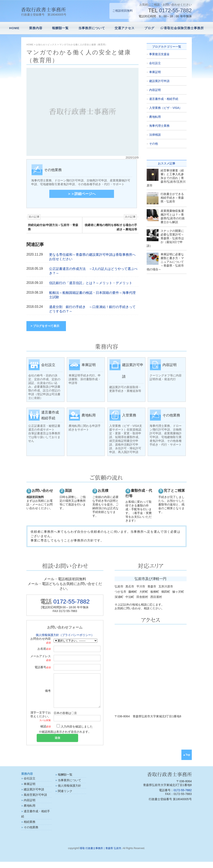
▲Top (186, 761)
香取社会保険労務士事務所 (184, 28)
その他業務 (31, 833)
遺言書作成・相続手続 (164, 99)
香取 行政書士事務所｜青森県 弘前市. (101, 854)
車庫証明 (155, 72)
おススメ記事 (167, 163)
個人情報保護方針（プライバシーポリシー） (65, 635)
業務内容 (36, 28)
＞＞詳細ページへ (82, 194)
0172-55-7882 (175, 10)
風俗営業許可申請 (35, 801)
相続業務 (30, 828)
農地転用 (155, 117)
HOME (14, 28)
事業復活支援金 (159, 54)
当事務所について (92, 28)
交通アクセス (125, 28)
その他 (154, 144)
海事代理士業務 (159, 126)
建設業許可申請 (159, 81)
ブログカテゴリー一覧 (167, 47)
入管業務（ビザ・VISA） (166, 108)
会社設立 (155, 63)
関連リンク (65, 797)
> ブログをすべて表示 (45, 326)
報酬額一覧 (60, 28)
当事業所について (69, 786)
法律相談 (155, 135)
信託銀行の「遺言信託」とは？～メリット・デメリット (91, 283)
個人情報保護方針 (69, 792)
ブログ (149, 28)
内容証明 (155, 90)
